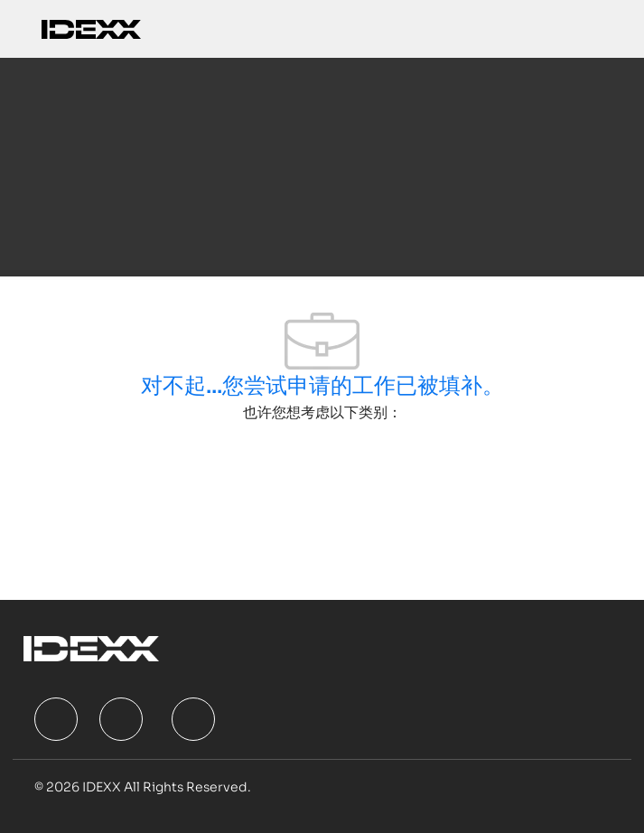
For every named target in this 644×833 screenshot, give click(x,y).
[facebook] (56, 719)
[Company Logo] (91, 28)
